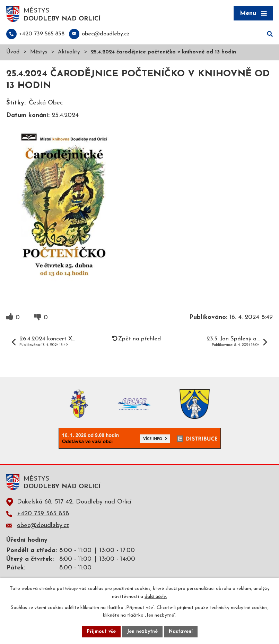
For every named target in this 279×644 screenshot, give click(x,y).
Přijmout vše (101, 632)
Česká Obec (46, 103)
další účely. (156, 597)
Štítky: (16, 103)
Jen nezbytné (142, 632)
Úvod (13, 52)
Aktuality (69, 52)
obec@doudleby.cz (43, 526)
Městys (39, 52)
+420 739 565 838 (43, 514)
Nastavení (181, 632)
